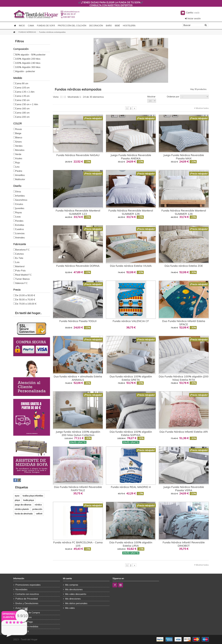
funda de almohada (24, 514)
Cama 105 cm (22, 88)
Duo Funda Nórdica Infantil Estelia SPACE (184, 323)
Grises (18, 142)
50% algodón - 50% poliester (30, 55)
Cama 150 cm (22, 100)
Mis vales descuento (76, 594)
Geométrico (21, 200)
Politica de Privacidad (27, 599)
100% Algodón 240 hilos (28, 63)
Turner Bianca (22, 279)
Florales (19, 221)
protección (37, 509)
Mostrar (151, 97)
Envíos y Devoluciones (27, 603)
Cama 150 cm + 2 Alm (27, 104)
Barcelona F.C (22, 250)
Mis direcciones (73, 599)
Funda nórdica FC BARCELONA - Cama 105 (78, 544)
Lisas (18, 217)
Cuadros (20, 229)
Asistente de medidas (27, 626)
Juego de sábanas (23, 505)
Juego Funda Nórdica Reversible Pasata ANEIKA (131, 157)
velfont (39, 514)
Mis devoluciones (74, 589)
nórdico (38, 505)
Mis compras (72, 585)
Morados (20, 150)
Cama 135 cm (22, 96)
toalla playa (29, 500)
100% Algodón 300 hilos (28, 67)
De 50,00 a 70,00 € (25, 300)
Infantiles (20, 196)
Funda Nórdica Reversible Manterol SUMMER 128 (184, 212)
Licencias (20, 233)
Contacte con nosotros (27, 594)
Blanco (19, 137)
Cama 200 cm (22, 117)
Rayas (19, 212)
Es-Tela (19, 258)
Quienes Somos (23, 617)
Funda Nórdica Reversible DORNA (78, 266)
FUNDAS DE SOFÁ (46, 26)
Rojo (18, 163)
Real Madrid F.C (23, 275)
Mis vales (70, 608)
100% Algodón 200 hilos (28, 59)
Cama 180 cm (22, 113)
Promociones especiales (28, 585)
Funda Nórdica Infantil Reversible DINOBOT (184, 544)
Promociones (22, 631)
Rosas (19, 129)
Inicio (22, 26)
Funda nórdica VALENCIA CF (131, 321)
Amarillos (20, 175)
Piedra (19, 171)
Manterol (20, 266)
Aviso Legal (21, 608)
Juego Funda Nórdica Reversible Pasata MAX (184, 157)
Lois (17, 262)
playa (17, 500)
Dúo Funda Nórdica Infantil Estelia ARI (184, 432)
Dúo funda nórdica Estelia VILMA (131, 266)
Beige (18, 133)
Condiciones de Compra (28, 613)
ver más (18, 634)
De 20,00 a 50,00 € (25, 295)
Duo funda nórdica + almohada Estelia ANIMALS (78, 378)
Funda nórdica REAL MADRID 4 (131, 487)
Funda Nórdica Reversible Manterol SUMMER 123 (78, 212)
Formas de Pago (24, 622)
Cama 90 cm (22, 83)
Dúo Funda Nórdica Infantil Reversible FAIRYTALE (78, 489)
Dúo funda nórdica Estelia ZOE (184, 266)
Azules (19, 158)
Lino (17, 167)
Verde (18, 154)
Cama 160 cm (22, 109)
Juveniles (20, 208)
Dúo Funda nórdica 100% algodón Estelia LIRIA (131, 544)
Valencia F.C (21, 283)
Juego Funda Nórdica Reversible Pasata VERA (184, 489)
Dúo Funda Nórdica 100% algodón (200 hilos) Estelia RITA (184, 378)
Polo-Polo (20, 271)
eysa (17, 496)
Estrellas (20, 225)
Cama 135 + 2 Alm (25, 92)
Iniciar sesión (193, 18)
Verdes (19, 146)
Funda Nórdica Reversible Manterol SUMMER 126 (131, 212)
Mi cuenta (67, 578)
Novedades (21, 589)
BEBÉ (117, 26)
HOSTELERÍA (129, 26)
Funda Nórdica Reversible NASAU (78, 155)
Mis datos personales (76, 603)
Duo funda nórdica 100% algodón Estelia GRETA (131, 378)
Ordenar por (173, 97)
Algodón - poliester (25, 71)
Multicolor (20, 179)
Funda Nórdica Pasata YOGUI (78, 321)
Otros (18, 192)
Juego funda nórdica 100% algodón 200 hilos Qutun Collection (78, 433)
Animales (20, 238)
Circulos (19, 204)
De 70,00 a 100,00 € (26, 304)
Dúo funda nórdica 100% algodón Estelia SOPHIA (131, 433)
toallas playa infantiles (33, 496)
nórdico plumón (22, 509)
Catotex (19, 254)
